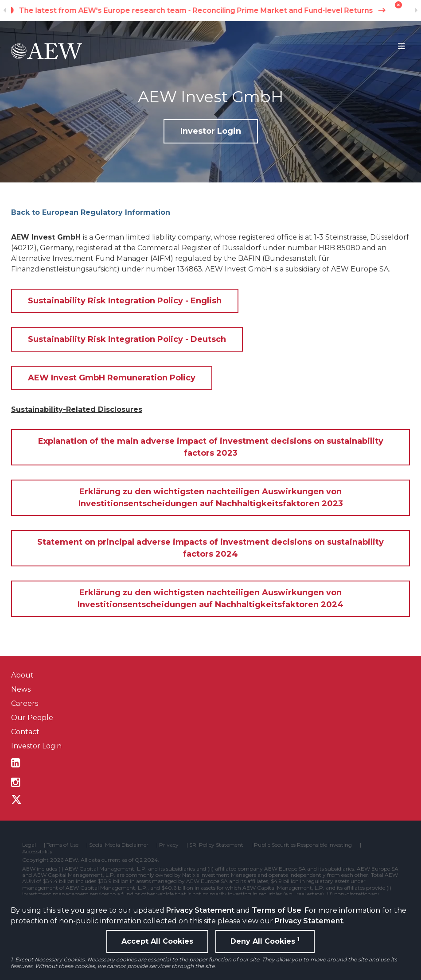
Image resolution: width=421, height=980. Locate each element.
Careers (25, 703)
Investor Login (211, 131)
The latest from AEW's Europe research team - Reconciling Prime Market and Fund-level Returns (211, 10)
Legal (29, 845)
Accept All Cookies (157, 941)
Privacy (169, 845)
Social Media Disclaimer (119, 845)
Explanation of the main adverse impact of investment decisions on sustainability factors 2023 (211, 447)
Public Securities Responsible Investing (303, 845)
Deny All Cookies (265, 941)
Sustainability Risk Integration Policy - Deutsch (127, 339)
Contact (25, 732)
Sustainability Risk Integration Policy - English (125, 301)
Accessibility (37, 852)
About (22, 675)
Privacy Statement (200, 910)
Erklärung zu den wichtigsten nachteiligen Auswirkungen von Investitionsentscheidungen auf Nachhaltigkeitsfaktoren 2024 (210, 598)
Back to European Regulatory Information (91, 212)
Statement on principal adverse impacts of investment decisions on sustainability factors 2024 (210, 548)
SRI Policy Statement (216, 845)
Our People (32, 718)
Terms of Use (277, 910)
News (21, 689)
